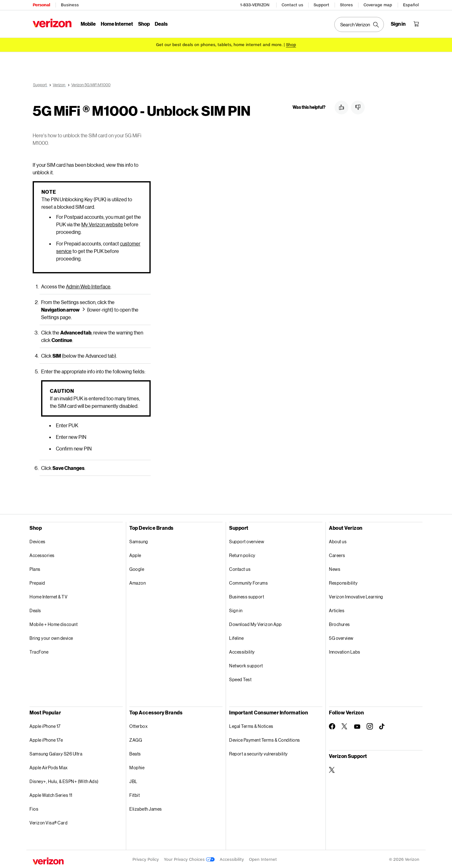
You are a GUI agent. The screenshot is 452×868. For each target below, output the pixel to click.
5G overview (341, 637)
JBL (133, 780)
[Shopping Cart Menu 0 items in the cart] (416, 24)
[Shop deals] (291, 45)
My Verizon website (102, 223)
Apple (135, 554)
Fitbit (135, 794)
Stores (346, 5)
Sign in (236, 610)
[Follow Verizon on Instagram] (370, 725)
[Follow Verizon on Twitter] (345, 725)
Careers (337, 554)
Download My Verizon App (256, 623)
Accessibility (242, 651)
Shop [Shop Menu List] (144, 24)
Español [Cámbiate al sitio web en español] (411, 5)
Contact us (292, 5)
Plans (35, 568)
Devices (38, 541)
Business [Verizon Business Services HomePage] (70, 5)
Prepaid (37, 582)
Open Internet (263, 858)
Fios (34, 808)
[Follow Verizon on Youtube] (357, 726)
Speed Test (240, 679)
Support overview (247, 541)
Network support (246, 665)
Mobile (88, 24)
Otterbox (138, 725)
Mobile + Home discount (54, 623)
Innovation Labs (345, 651)
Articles (337, 610)
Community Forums (248, 582)
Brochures (339, 623)
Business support (247, 596)
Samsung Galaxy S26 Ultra (56, 753)
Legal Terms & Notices (251, 725)
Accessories (42, 554)
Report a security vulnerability (258, 753)
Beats (135, 753)
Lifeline (236, 637)
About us (338, 541)
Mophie (137, 767)
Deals (35, 610)
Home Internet (117, 24)
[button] (342, 108)
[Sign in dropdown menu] (398, 24)
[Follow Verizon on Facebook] (332, 725)
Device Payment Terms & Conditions (265, 739)
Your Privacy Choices (189, 858)
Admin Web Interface (88, 285)
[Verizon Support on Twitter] (332, 769)
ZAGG (136, 739)
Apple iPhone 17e (46, 739)
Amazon (137, 582)
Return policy (242, 554)
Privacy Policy (146, 858)
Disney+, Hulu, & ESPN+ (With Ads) (64, 780)
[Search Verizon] (359, 24)
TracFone (39, 651)
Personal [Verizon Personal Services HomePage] (41, 5)
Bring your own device (51, 637)
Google (137, 568)
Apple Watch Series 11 (51, 794)
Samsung (139, 541)
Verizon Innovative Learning (356, 596)
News (335, 568)
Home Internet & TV (48, 596)
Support (321, 5)
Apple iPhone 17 (45, 725)
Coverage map (378, 5)
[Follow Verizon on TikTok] (382, 726)
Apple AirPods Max (49, 767)
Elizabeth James (146, 808)
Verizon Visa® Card (48, 822)
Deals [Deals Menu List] (161, 24)
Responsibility (343, 582)
